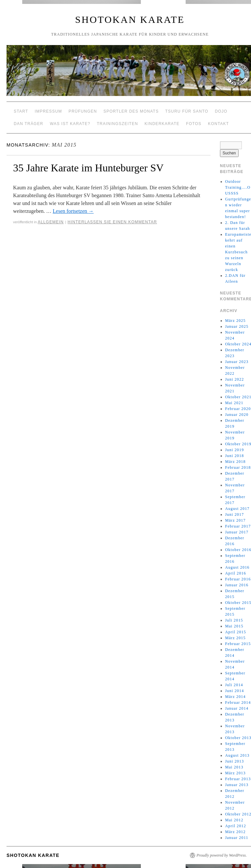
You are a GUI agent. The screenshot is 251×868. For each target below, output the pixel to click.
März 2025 (235, 321)
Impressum (48, 111)
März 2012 (235, 832)
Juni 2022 (235, 379)
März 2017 (235, 520)
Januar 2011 (237, 838)
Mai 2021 (234, 403)
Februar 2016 (238, 579)
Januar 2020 (237, 415)
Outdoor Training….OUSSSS (238, 187)
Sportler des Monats (131, 111)
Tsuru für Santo (187, 111)
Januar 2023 (237, 362)
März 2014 (235, 697)
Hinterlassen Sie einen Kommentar (112, 222)
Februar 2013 (238, 779)
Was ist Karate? (70, 124)
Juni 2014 (235, 691)
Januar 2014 (237, 708)
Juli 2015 (234, 620)
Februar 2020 (238, 409)
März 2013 (235, 773)
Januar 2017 (237, 532)
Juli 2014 (234, 685)
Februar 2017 (238, 526)
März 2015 (235, 638)
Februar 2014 (238, 702)
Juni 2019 (235, 450)
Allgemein (51, 222)
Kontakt (218, 124)
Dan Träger (28, 124)
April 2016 (236, 573)
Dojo (221, 111)
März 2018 (235, 462)
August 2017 (237, 509)
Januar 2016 (237, 585)
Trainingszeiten (117, 124)
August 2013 (237, 755)
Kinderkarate (162, 124)
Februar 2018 (238, 467)
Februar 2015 (238, 644)
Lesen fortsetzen (73, 211)
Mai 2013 (234, 767)
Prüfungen (83, 111)
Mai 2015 (234, 626)
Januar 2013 (237, 785)
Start (21, 111)
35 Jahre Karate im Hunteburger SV (88, 168)
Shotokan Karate (130, 19)
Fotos (194, 124)
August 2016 (237, 567)
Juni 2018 (235, 456)
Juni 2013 (235, 761)
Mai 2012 (234, 820)
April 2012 (236, 826)
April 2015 (236, 632)
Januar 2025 (237, 326)
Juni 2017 (235, 514)
